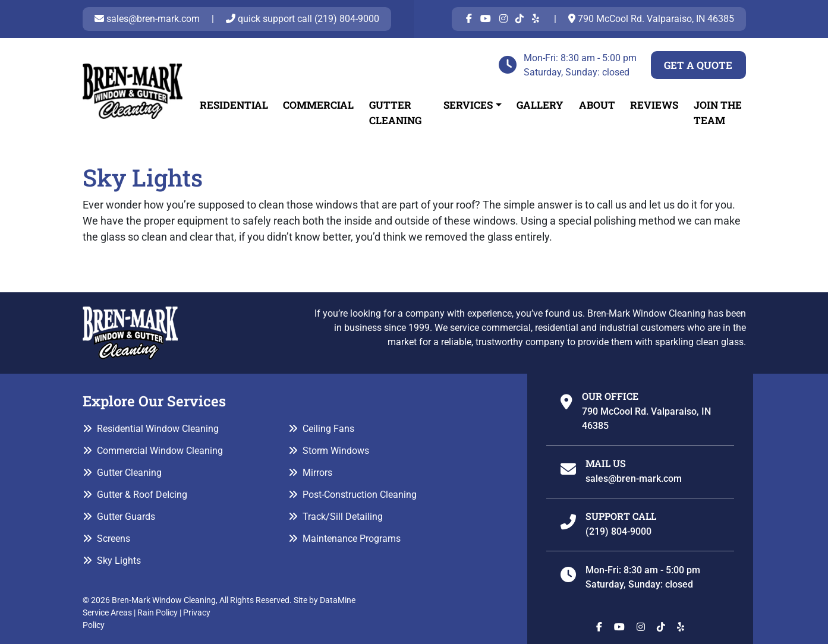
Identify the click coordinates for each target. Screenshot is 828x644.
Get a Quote (698, 65)
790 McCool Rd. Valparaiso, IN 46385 (651, 19)
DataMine (338, 600)
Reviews (654, 105)
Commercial (318, 105)
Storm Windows (336, 451)
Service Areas (107, 613)
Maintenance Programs (352, 539)
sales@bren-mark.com (147, 19)
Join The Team (718, 113)
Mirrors (317, 473)
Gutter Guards (126, 517)
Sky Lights (119, 561)
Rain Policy (158, 613)
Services (468, 105)
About (597, 105)
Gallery (540, 105)
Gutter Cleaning (395, 113)
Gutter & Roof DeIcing (142, 495)
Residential (234, 105)
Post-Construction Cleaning (360, 495)
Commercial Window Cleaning (160, 451)
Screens (114, 539)
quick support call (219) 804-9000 (303, 19)
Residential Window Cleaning (158, 429)
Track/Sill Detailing (343, 517)
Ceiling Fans (328, 429)
